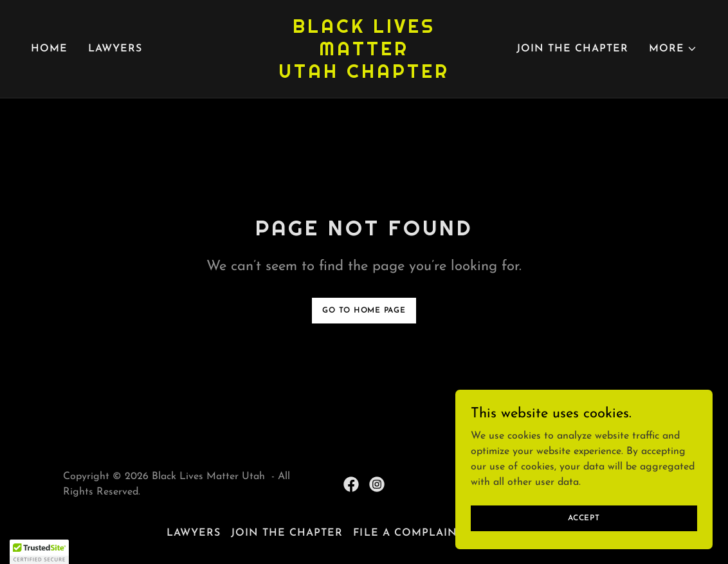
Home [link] (49, 49)
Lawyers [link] (115, 49)
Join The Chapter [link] (572, 49)
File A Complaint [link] (408, 533)
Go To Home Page (364, 311)
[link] (364, 75)
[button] (673, 49)
